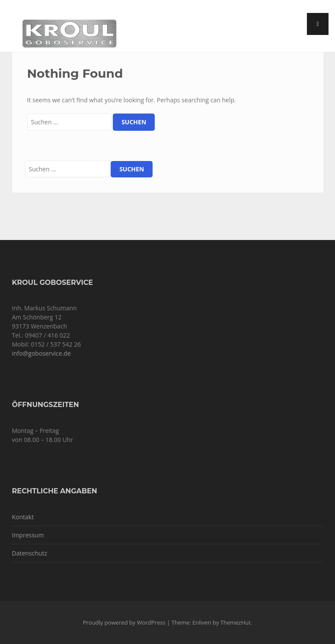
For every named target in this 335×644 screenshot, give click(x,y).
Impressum (28, 535)
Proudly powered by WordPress (124, 622)
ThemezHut (236, 622)
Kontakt (23, 517)
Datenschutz (30, 553)
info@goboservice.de (41, 353)
